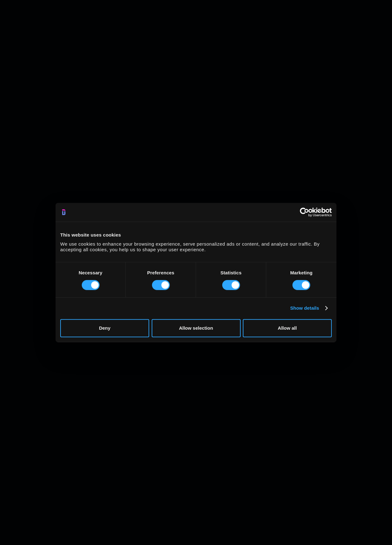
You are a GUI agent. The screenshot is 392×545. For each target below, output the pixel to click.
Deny (105, 328)
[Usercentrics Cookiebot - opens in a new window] (304, 212)
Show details (305, 308)
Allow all (287, 328)
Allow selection (196, 328)
